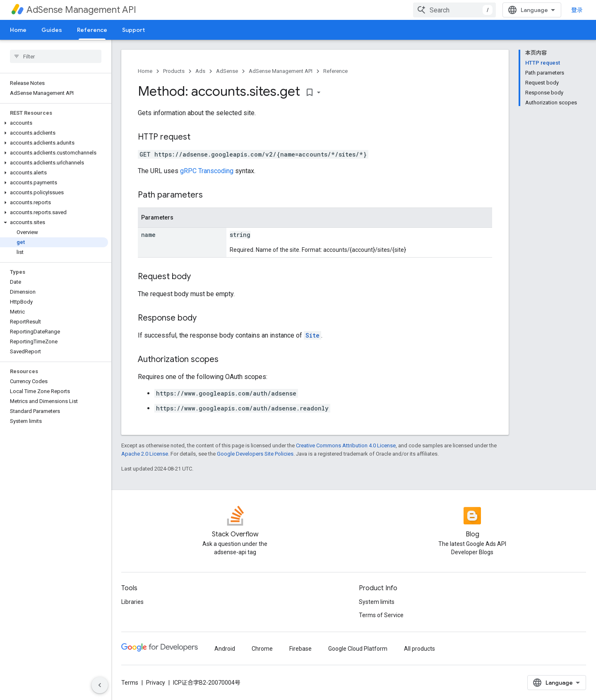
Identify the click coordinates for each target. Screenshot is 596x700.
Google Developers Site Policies (255, 454)
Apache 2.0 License (145, 454)
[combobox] (454, 10)
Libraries (132, 602)
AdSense (227, 71)
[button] (54, 123)
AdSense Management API (81, 10)
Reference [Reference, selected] (92, 30)
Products (174, 71)
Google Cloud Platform (358, 649)
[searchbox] (56, 56)
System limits (377, 602)
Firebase (300, 649)
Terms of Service (381, 615)
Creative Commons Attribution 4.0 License (346, 445)
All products (419, 649)
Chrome (262, 649)
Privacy (156, 683)
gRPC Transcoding (207, 171)
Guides (52, 30)
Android (225, 649)
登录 (577, 10)
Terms (130, 683)
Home (18, 30)
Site (312, 335)
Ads (200, 71)
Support (133, 30)
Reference (335, 71)
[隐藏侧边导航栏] (100, 685)
